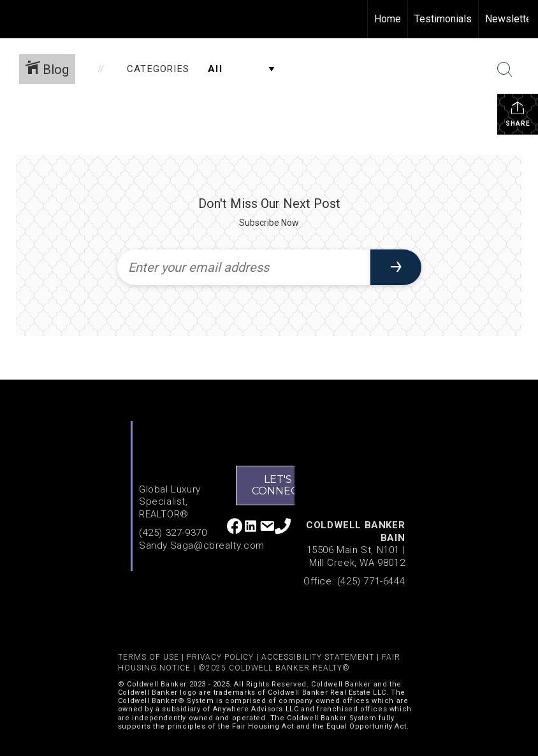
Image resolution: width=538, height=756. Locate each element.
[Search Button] (505, 70)
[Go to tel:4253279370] (283, 527)
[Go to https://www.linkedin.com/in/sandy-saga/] (251, 527)
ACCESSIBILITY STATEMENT (318, 657)
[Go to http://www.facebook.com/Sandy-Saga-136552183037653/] (235, 527)
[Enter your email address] (244, 267)
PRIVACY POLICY (220, 657)
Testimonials (443, 19)
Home (388, 19)
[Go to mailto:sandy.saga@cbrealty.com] (267, 528)
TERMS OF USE (149, 657)
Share (518, 114)
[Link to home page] (16, 19)
